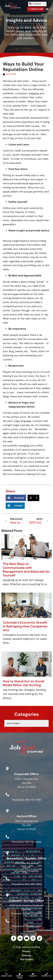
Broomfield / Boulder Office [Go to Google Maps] (27, 858)
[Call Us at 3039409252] (7, 879)
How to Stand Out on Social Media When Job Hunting (24, 683)
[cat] (26, 723)
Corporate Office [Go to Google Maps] (26, 774)
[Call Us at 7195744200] (7, 921)
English (35, 4)
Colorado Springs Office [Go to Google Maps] (27, 900)
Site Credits (27, 959)
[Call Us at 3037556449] (7, 837)
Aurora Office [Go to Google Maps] (26, 816)
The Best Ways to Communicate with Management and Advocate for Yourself (26, 570)
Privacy (26, 951)
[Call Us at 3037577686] (7, 794)
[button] (47, 9)
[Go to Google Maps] (7, 769)
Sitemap (27, 955)
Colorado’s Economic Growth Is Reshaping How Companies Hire (25, 626)
